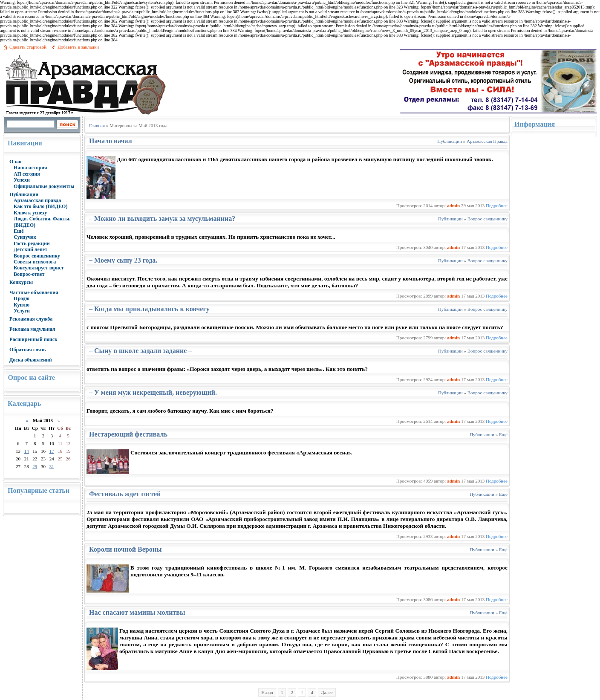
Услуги (22, 311)
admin (453, 205)
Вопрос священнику (37, 256)
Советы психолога (35, 262)
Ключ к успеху (30, 213)
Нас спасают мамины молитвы (137, 612)
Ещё (19, 231)
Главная (97, 125)
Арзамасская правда (37, 200)
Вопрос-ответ (29, 274)
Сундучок (25, 237)
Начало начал (111, 141)
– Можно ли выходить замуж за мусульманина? (162, 218)
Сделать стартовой (28, 47)
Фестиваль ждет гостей (125, 494)
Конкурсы (21, 282)
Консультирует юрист (39, 268)
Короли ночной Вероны (125, 549)
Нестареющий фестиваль (128, 434)
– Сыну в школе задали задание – (140, 351)
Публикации (24, 194)
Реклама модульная (32, 329)
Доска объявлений (31, 360)
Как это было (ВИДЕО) (40, 206)
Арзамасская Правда (487, 141)
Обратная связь (27, 350)
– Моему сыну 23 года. (123, 260)
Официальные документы (44, 186)
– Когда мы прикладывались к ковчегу (149, 309)
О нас (16, 162)
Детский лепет (30, 249)
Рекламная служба (31, 319)
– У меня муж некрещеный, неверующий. (153, 392)
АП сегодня (27, 174)
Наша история (30, 168)
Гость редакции (32, 243)
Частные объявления (34, 292)
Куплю (22, 305)
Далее (327, 692)
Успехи (22, 180)
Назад (267, 692)
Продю (22, 298)
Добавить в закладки (78, 47)
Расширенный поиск (33, 339)
